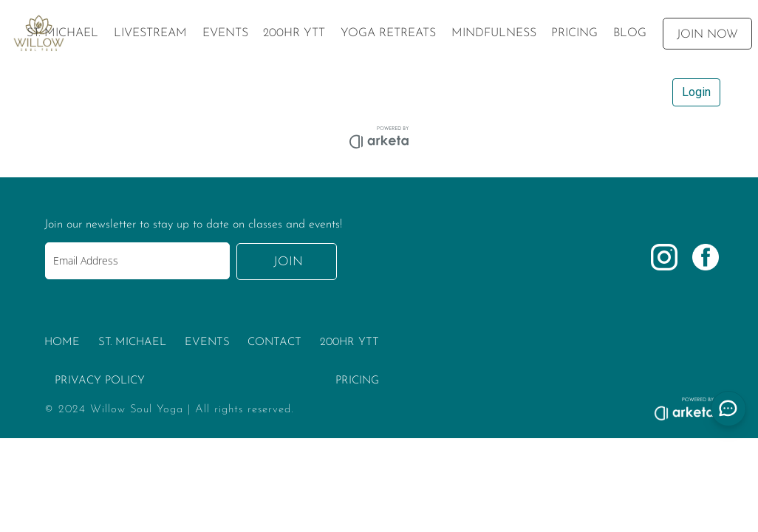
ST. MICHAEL (132, 342)
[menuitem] (62, 33)
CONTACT (274, 342)
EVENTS (207, 342)
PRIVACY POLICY (100, 381)
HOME (62, 342)
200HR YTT (349, 342)
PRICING (357, 381)
